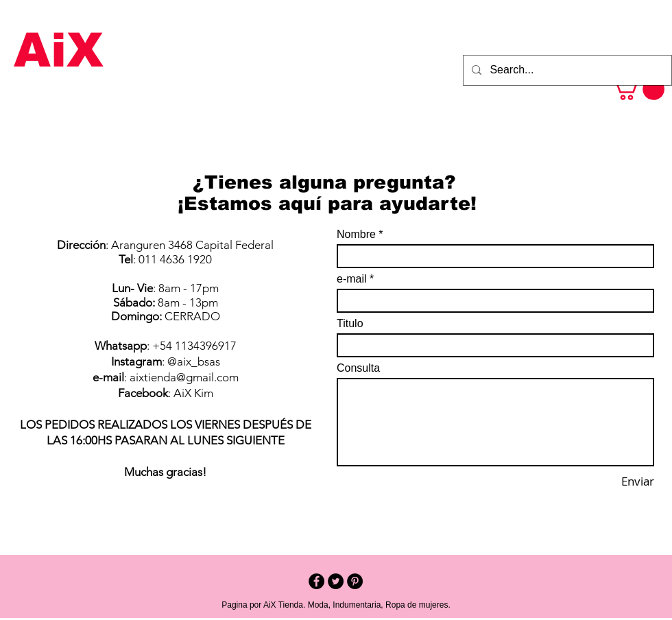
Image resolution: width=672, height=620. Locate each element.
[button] (638, 89)
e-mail (352, 279)
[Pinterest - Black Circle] (355, 581)
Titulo (350, 324)
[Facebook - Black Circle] (316, 581)
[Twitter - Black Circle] (336, 581)
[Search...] (566, 70)
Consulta (358, 368)
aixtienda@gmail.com (184, 377)
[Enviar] (615, 481)
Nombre (356, 235)
